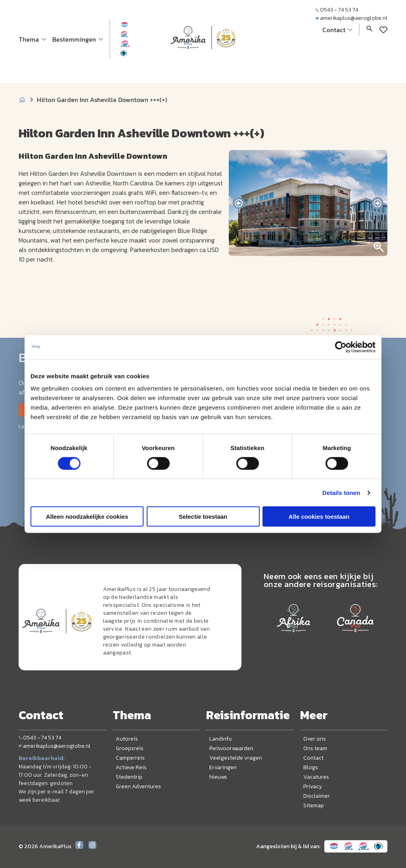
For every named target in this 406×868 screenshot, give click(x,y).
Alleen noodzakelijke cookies (87, 517)
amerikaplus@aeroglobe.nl (351, 18)
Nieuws (218, 777)
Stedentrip (129, 777)
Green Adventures (138, 786)
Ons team (315, 748)
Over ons (315, 739)
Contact (313, 758)
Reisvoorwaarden (231, 748)
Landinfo (221, 739)
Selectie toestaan (203, 517)
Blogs (311, 767)
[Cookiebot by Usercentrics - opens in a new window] (341, 347)
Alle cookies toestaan (319, 517)
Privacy (313, 786)
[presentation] (239, 203)
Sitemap (314, 805)
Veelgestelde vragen (236, 758)
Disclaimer (317, 796)
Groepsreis (130, 748)
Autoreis (127, 739)
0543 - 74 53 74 (337, 10)
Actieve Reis (131, 767)
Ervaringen (223, 767)
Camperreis (130, 758)
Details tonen (341, 492)
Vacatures (316, 777)
